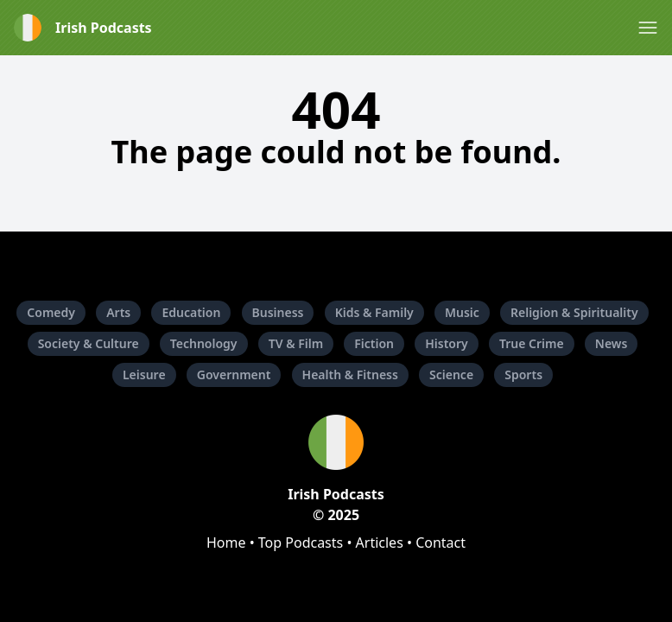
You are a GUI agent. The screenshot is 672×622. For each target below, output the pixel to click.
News (612, 343)
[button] (648, 28)
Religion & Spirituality (574, 312)
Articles (380, 543)
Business (278, 312)
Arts (118, 312)
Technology (204, 343)
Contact (441, 543)
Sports (523, 374)
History (447, 343)
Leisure (144, 374)
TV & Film (296, 343)
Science (451, 374)
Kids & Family (374, 312)
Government (234, 374)
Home (226, 543)
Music (462, 312)
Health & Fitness (350, 374)
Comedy (51, 312)
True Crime (532, 343)
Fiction (374, 343)
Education (191, 312)
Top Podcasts (301, 543)
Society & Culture (89, 343)
